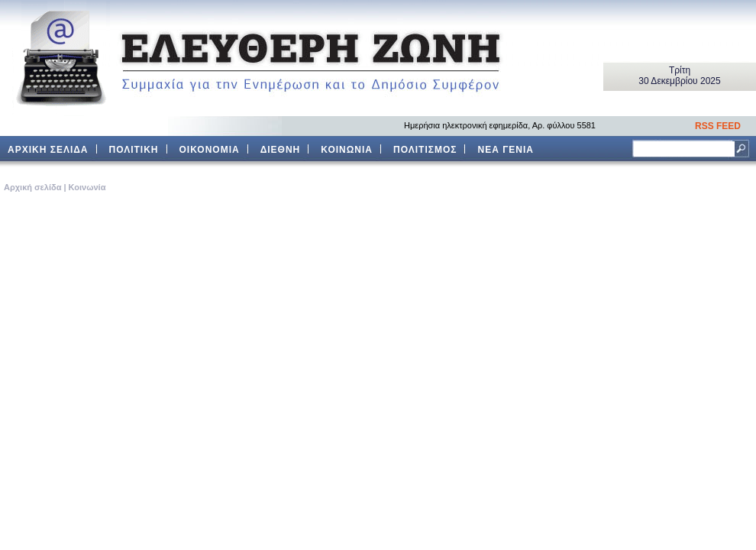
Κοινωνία (87, 187)
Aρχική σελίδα (32, 187)
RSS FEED (718, 126)
